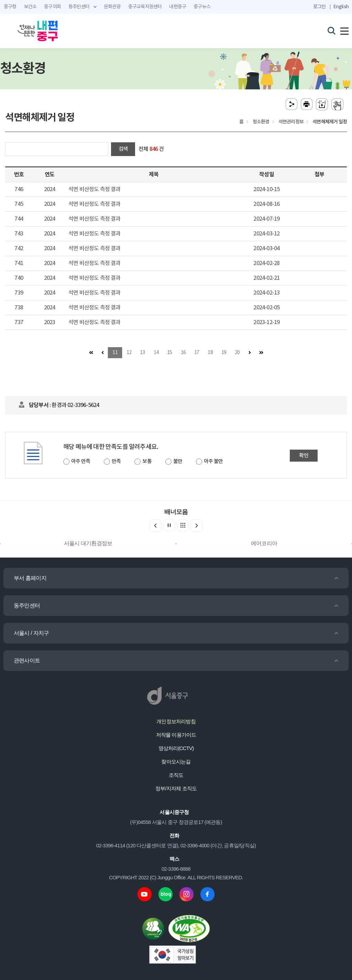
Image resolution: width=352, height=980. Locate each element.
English (341, 7)
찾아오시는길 (176, 762)
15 (169, 353)
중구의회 (52, 7)
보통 (147, 461)
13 (142, 353)
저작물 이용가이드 (176, 735)
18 (210, 353)
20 (237, 353)
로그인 (320, 7)
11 (115, 353)
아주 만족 (81, 461)
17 (197, 353)
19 (224, 353)
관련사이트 (27, 660)
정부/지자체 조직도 (176, 788)
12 (129, 353)
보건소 (30, 7)
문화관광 (112, 7)
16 (183, 353)
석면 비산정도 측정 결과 (95, 189)
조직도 (176, 775)
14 (156, 353)
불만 (178, 461)
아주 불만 (213, 461)
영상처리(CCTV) (176, 748)
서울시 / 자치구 (31, 633)
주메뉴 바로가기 (176, 0)
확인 (304, 456)
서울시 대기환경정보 (88, 543)
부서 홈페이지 (30, 578)
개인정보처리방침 (176, 721)
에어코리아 (264, 543)
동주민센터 (27, 605)
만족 (116, 461)
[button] (197, 526)
